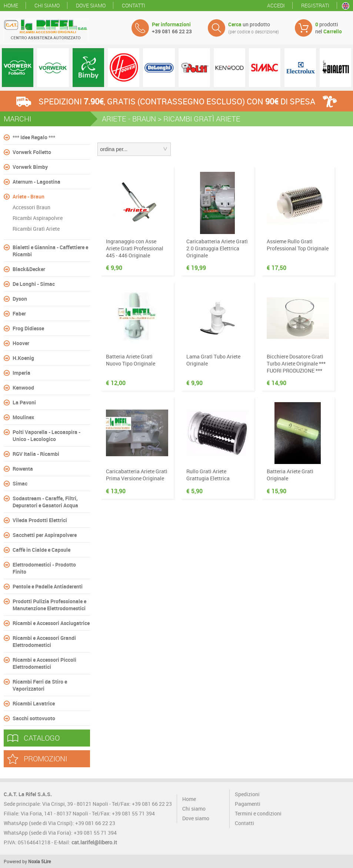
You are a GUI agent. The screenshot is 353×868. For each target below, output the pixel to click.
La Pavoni (24, 402)
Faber (19, 313)
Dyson (20, 299)
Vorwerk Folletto (32, 152)
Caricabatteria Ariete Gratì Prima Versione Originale (137, 475)
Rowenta (23, 469)
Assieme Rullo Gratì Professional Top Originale (298, 245)
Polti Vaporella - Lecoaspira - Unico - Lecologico (46, 435)
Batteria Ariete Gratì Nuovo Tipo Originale (131, 360)
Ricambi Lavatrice (34, 703)
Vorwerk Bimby (30, 167)
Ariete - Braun (29, 196)
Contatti (134, 5)
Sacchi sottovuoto (34, 718)
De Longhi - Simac (34, 284)
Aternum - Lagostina (36, 182)
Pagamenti (248, 804)
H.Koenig (23, 358)
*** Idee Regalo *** (34, 137)
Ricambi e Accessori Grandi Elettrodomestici (44, 641)
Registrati (315, 5)
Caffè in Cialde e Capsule (41, 550)
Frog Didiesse (28, 328)
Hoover (21, 343)
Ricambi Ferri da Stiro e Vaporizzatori (40, 685)
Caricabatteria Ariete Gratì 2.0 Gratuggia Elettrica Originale (217, 248)
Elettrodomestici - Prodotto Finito (44, 568)
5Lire (46, 861)
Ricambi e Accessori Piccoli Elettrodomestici (44, 663)
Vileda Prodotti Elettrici (40, 520)
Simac (20, 483)
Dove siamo (91, 5)
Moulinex (23, 417)
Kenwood (23, 388)
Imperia (21, 373)
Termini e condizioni (258, 813)
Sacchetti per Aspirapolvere (45, 535)
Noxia (34, 861)
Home (11, 5)
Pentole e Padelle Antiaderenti (48, 586)
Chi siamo (47, 5)
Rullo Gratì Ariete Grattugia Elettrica (208, 475)
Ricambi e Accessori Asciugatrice (51, 623)
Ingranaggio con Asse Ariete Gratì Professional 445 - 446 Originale (135, 248)
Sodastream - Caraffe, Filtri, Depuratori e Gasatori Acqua (45, 502)
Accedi (276, 5)
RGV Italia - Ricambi (36, 454)
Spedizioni (247, 794)
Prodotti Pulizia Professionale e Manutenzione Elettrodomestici (49, 605)
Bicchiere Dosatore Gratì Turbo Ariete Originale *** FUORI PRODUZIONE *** (296, 363)
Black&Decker (29, 269)
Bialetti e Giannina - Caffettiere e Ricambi (50, 251)
